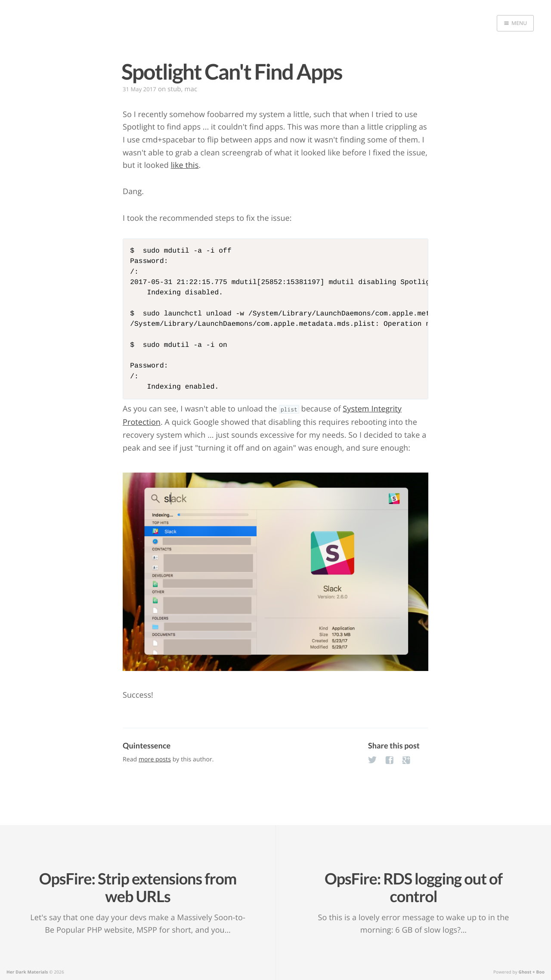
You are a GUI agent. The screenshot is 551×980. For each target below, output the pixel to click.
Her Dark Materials (27, 972)
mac (191, 89)
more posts (155, 759)
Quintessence (147, 745)
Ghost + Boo (532, 972)
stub (174, 89)
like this (185, 165)
